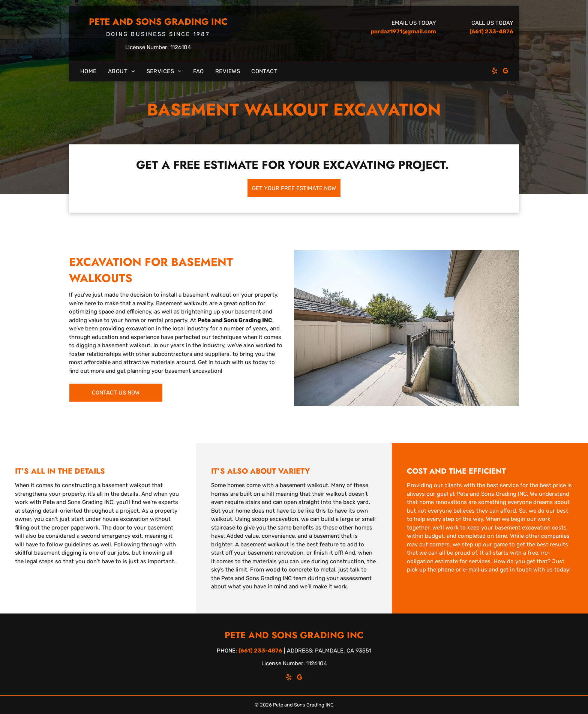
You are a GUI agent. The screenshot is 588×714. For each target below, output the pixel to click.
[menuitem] (88, 71)
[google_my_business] (506, 72)
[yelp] (495, 72)
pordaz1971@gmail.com (403, 31)
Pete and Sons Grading (149, 22)
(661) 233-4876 (491, 31)
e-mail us (475, 570)
